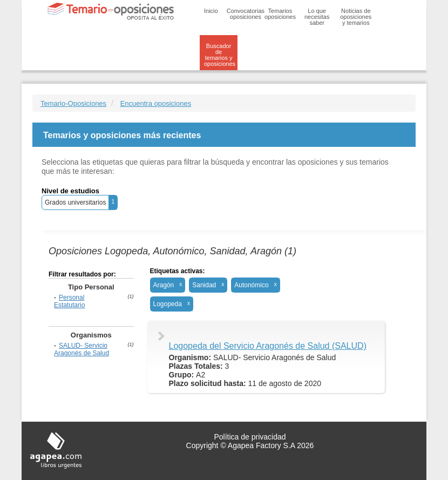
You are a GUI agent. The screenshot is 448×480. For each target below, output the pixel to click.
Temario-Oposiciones (73, 103)
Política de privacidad (250, 437)
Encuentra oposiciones (156, 103)
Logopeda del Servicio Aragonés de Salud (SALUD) (268, 346)
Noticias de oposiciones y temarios (356, 17)
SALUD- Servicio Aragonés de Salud (82, 349)
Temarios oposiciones (280, 14)
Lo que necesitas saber (317, 17)
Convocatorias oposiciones (246, 14)
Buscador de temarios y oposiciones (220, 55)
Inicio (211, 11)
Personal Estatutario (69, 301)
